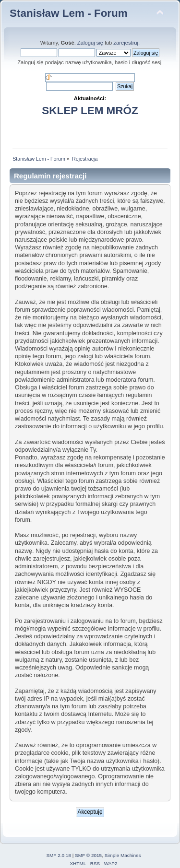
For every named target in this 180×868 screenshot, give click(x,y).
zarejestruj (126, 43)
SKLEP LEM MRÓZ (90, 111)
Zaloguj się (90, 43)
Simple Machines (123, 855)
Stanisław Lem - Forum (69, 13)
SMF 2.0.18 (59, 855)
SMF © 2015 (88, 855)
